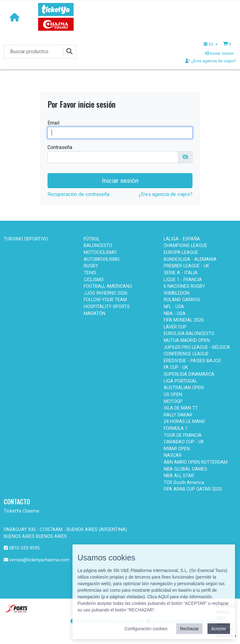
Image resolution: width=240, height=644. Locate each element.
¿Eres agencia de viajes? (211, 61)
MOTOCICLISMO (100, 252)
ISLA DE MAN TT (181, 408)
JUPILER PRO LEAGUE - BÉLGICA (197, 347)
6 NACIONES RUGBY (184, 286)
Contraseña (60, 147)
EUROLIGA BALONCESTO (189, 334)
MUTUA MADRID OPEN (187, 340)
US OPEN (173, 395)
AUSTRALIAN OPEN (184, 388)
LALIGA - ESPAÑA (182, 239)
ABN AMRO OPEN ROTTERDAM (196, 462)
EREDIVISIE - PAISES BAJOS (192, 361)
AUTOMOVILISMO (102, 259)
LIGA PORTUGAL (180, 381)
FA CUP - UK (176, 367)
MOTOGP (173, 402)
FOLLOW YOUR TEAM (105, 300)
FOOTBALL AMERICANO (108, 286)
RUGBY (91, 266)
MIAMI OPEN (177, 449)
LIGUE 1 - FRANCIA (183, 280)
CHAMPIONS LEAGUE (185, 246)
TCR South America (184, 483)
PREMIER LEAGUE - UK (187, 266)
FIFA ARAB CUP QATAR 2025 (193, 489)
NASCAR (173, 455)
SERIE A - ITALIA (181, 273)
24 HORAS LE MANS (184, 422)
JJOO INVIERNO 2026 (106, 293)
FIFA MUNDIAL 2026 (184, 320)
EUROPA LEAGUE (181, 252)
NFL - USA (174, 307)
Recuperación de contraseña (78, 194)
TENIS (90, 273)
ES (209, 44)
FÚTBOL (92, 239)
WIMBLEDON (177, 293)
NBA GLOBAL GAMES (185, 469)
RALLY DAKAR (178, 415)
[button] (227, 44)
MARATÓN (95, 314)
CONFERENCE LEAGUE (186, 354)
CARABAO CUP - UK (184, 442)
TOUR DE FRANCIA (183, 435)
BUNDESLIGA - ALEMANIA (190, 259)
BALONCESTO (98, 246)
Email (53, 123)
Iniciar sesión (219, 53)
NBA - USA (175, 314)
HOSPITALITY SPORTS (107, 307)
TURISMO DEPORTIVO (26, 239)
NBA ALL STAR (179, 476)
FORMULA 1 (176, 428)
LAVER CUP (175, 327)
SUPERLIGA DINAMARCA (189, 374)
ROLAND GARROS (182, 300)
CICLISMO (94, 280)
